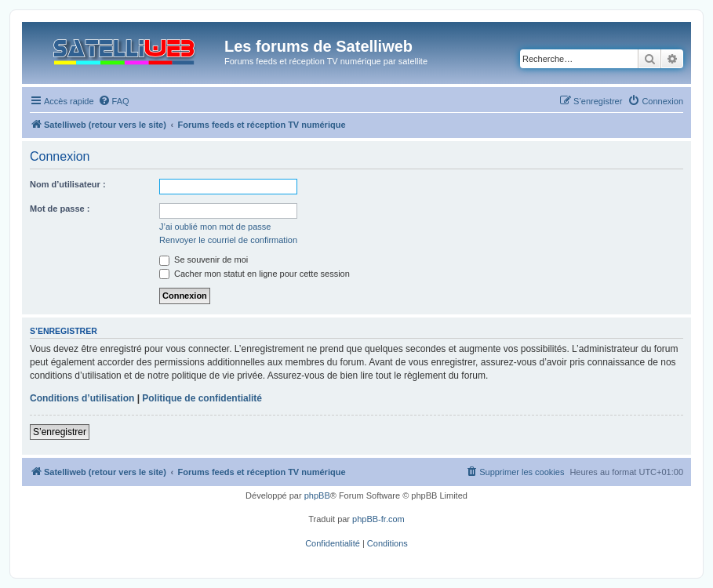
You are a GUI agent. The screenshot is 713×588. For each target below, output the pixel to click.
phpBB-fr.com (378, 519)
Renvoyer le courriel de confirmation (228, 240)
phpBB (317, 495)
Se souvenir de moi (204, 260)
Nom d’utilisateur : (68, 184)
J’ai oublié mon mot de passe (215, 227)
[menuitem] (114, 101)
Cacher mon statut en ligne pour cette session (255, 274)
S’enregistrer (60, 432)
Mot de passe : (60, 209)
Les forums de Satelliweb (318, 46)
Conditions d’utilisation (82, 398)
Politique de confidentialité (202, 398)
